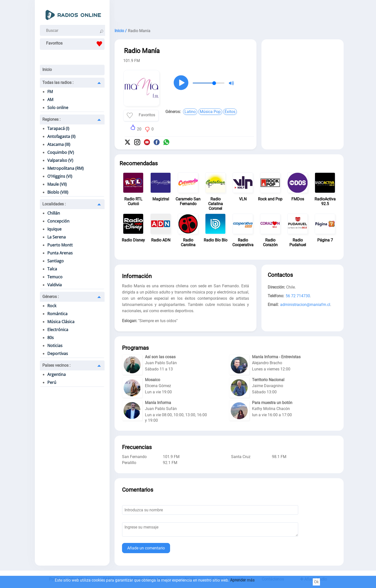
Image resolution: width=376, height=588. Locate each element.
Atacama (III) (59, 144)
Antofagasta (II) (61, 136)
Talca (52, 269)
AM (50, 100)
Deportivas (58, 353)
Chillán (54, 213)
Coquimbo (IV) (61, 152)
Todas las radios (58, 83)
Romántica (57, 314)
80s (51, 338)
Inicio (47, 70)
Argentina (57, 374)
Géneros (51, 297)
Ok (316, 582)
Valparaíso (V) (60, 160)
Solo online (58, 108)
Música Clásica (61, 322)
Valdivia (55, 285)
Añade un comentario (146, 548)
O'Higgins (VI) (60, 176)
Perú (52, 382)
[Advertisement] (229, 12)
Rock (52, 306)
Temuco (55, 277)
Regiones (51, 119)
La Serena (57, 237)
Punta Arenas (60, 253)
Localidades (54, 204)
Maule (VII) (57, 184)
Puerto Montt (60, 245)
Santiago (56, 261)
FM (50, 92)
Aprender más (242, 580)
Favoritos (75, 44)
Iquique (54, 229)
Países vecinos (56, 365)
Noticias (55, 346)
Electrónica (58, 330)
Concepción (58, 221)
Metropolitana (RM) (65, 168)
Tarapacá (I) (58, 128)
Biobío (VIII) (58, 192)
